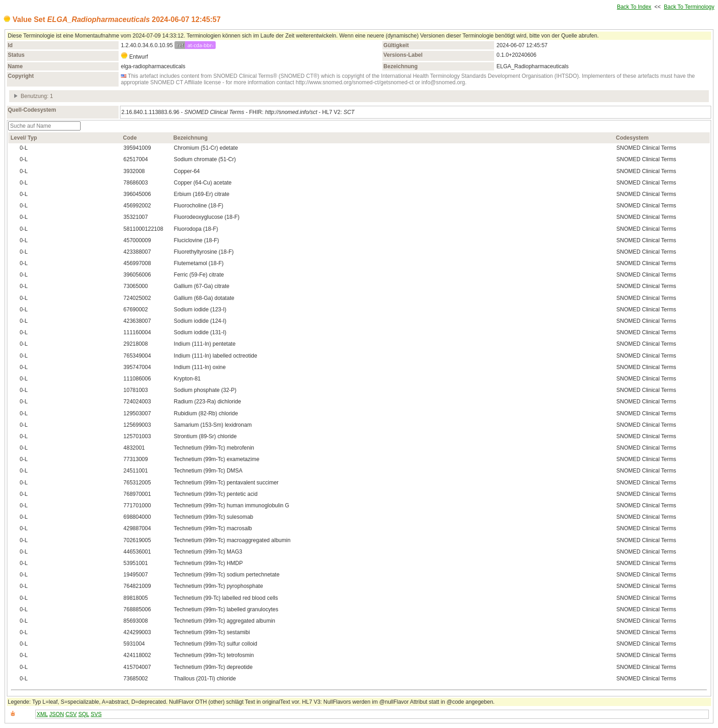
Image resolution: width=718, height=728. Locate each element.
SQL (84, 714)
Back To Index (634, 7)
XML (42, 714)
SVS (96, 714)
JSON (57, 714)
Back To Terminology (689, 7)
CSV (71, 714)
